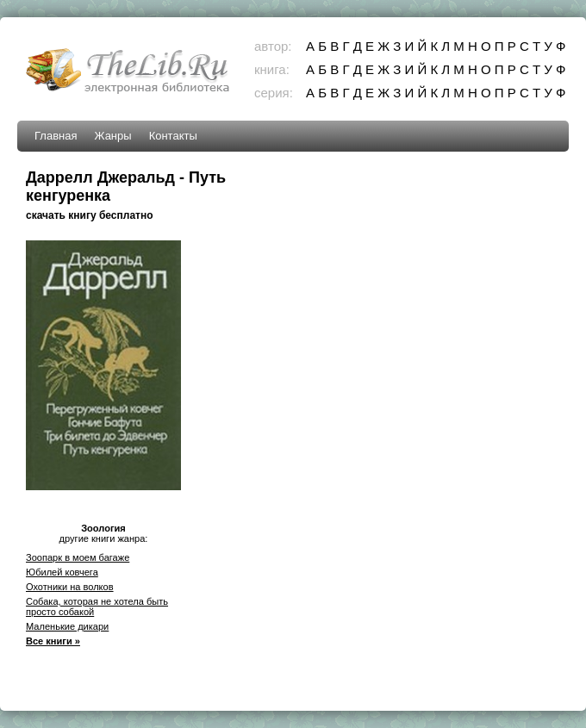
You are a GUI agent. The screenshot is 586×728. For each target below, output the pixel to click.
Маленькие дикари (67, 626)
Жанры (112, 136)
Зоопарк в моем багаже (78, 557)
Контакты (173, 136)
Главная (56, 136)
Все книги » (53, 641)
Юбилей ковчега (62, 572)
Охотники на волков (70, 587)
